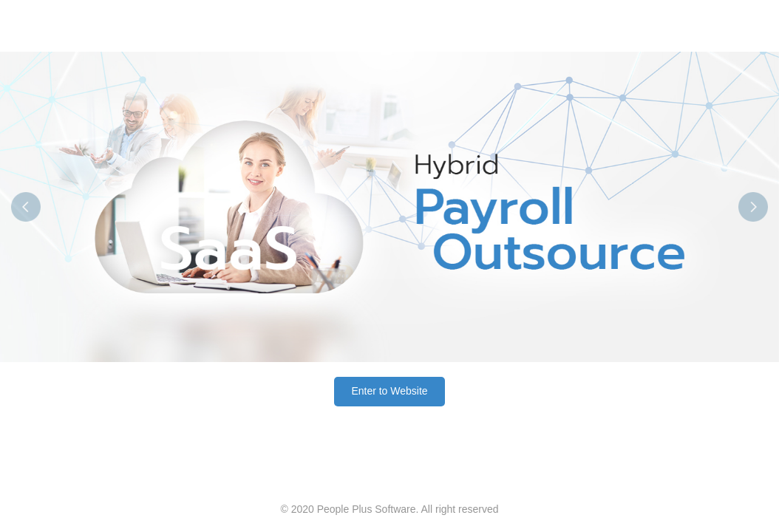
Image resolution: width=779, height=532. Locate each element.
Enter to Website (389, 391)
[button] (58, 207)
